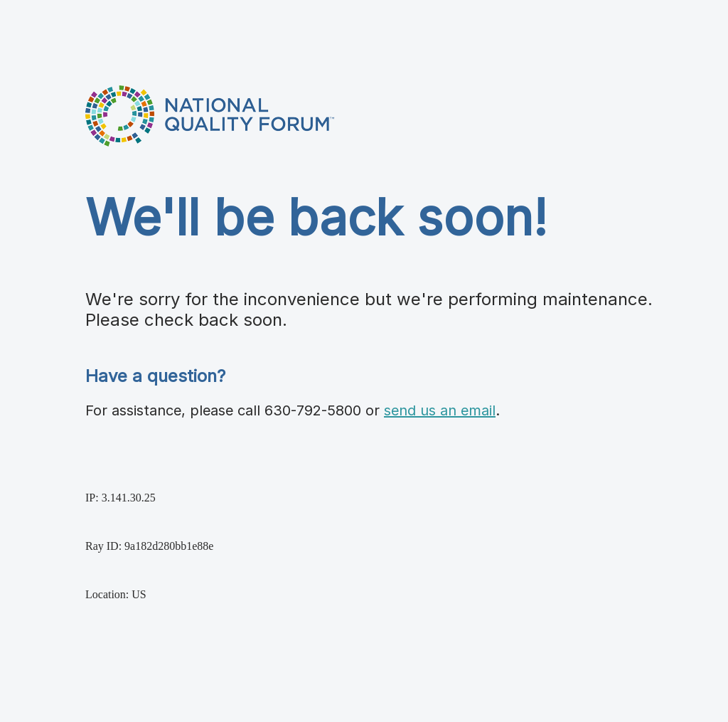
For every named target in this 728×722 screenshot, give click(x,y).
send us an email (440, 410)
